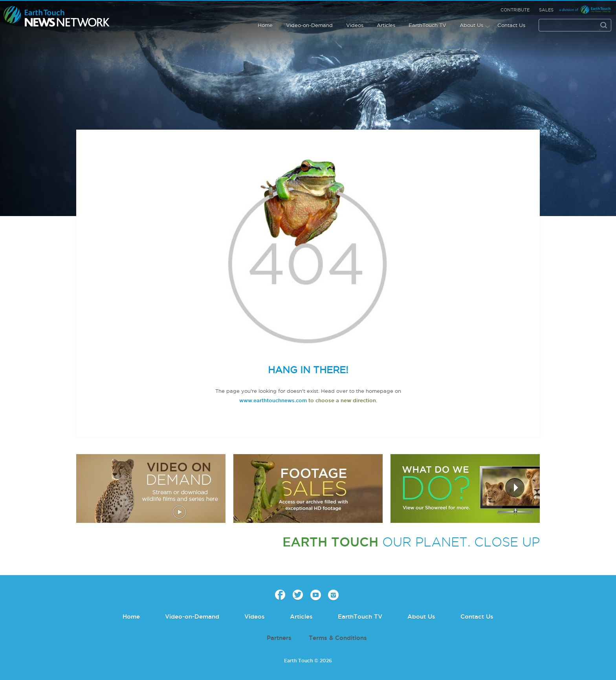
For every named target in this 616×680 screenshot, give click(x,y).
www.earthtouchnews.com (273, 400)
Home (265, 25)
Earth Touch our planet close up (57, 17)
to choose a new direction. (342, 400)
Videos (355, 25)
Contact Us (511, 25)
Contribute (515, 10)
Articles (386, 25)
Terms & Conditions (338, 638)
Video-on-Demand (309, 25)
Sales (546, 10)
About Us (471, 25)
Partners (279, 638)
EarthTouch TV (427, 25)
